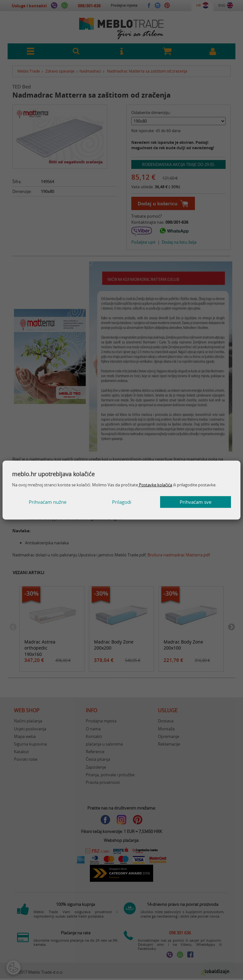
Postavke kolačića (155, 485)
